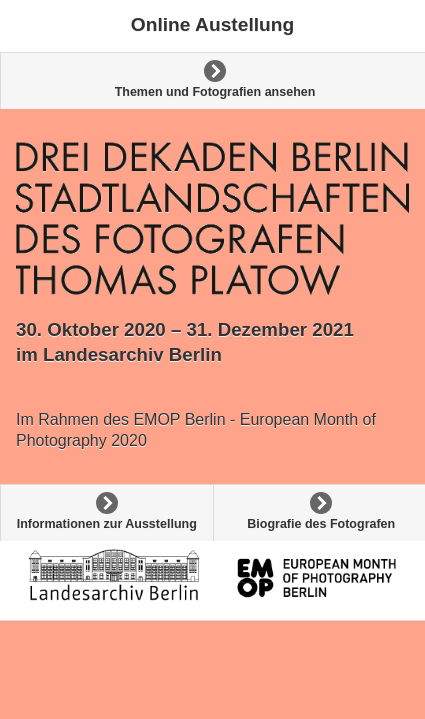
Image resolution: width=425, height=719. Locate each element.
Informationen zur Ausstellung (107, 524)
